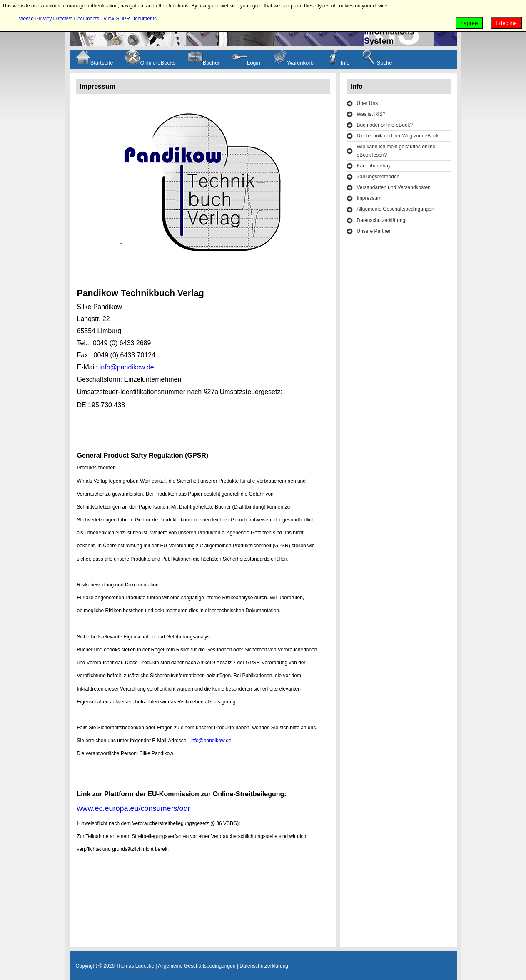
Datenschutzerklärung (381, 220)
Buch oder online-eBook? (385, 125)
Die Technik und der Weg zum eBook (398, 136)
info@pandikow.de (127, 367)
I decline (506, 23)
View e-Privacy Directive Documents (59, 19)
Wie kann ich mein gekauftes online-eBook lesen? (397, 151)
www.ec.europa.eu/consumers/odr (134, 808)
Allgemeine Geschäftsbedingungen (396, 209)
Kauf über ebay (374, 166)
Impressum (369, 198)
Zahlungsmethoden (378, 177)
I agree (469, 23)
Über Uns (368, 103)
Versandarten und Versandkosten (394, 187)
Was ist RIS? (371, 114)
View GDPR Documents (130, 19)
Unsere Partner (374, 231)
